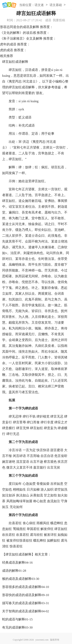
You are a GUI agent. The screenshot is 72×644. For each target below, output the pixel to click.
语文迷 (39, 5)
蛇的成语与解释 (14, 619)
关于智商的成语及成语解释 (22, 611)
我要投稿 (59, 20)
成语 (48, 20)
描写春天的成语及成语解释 (22, 603)
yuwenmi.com (42, 640)
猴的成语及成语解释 (17, 579)
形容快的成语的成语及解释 (22, 595)
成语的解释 (10, 571)
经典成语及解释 (14, 563)
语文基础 (56, 5)
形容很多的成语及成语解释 (22, 587)
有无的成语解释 (14, 627)
